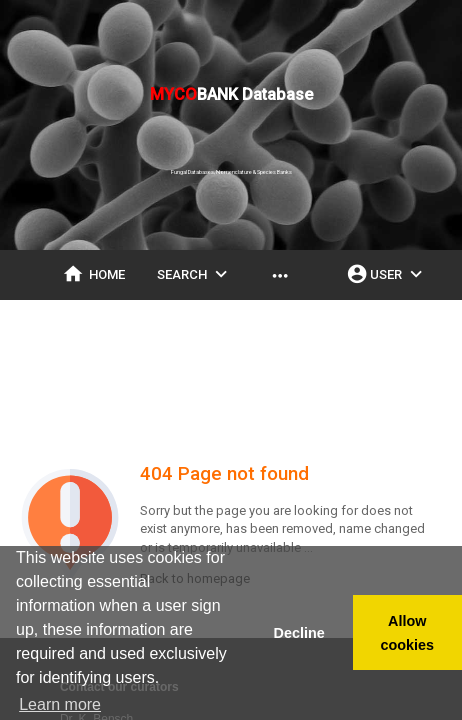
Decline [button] (298, 633)
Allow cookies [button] (408, 633)
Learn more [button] (60, 704)
